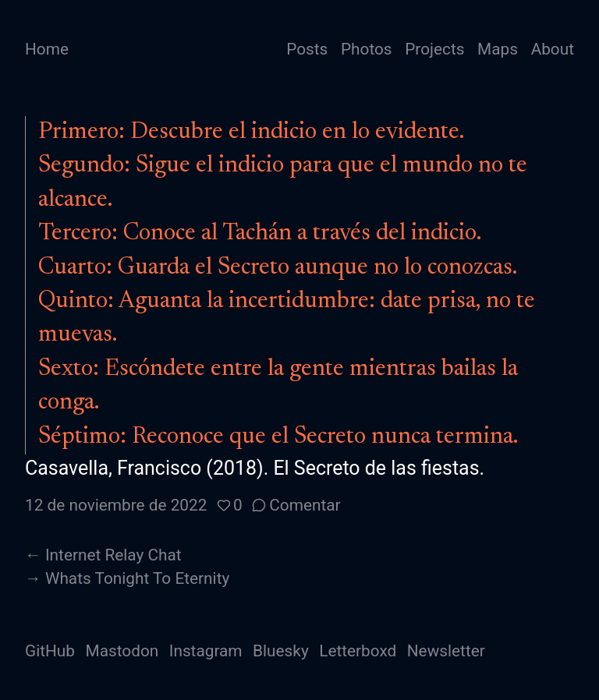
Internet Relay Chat (113, 555)
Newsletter (446, 651)
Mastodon (122, 651)
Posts (307, 49)
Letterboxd (358, 651)
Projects (434, 49)
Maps (498, 49)
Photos (367, 49)
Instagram (206, 651)
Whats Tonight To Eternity (137, 578)
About (553, 49)
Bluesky (281, 651)
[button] (230, 505)
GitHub (50, 651)
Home (47, 49)
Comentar (305, 505)
